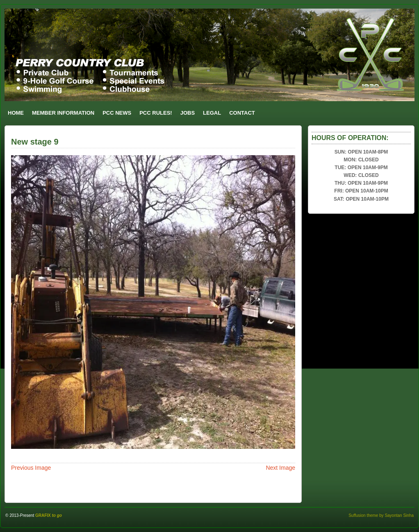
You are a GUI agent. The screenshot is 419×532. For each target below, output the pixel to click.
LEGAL (212, 113)
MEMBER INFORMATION (63, 113)
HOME (16, 113)
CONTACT (242, 113)
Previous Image (31, 468)
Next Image (280, 468)
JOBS (188, 113)
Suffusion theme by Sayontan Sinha (381, 515)
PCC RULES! (156, 113)
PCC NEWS (117, 113)
